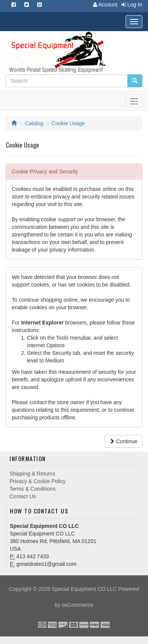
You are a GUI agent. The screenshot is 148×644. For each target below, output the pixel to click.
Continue (123, 441)
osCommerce (78, 605)
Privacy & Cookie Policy (38, 481)
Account (103, 5)
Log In (130, 5)
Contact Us (23, 496)
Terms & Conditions (32, 489)
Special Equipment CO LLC (84, 589)
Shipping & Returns (32, 474)
